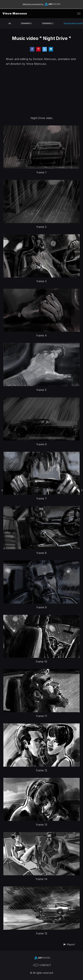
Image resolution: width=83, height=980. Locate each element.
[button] (69, 944)
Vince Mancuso (15, 13)
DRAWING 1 (26, 23)
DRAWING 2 (48, 23)
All (10, 23)
